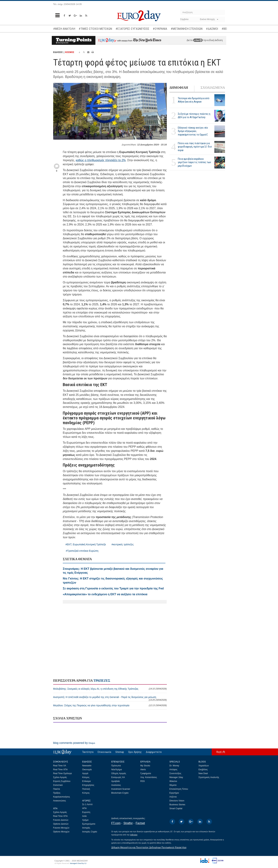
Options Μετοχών (61, 832)
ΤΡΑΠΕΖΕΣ (102, 681)
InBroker (134, 835)
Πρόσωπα (116, 766)
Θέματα (173, 785)
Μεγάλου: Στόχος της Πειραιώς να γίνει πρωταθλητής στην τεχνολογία (110, 705)
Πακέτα (57, 789)
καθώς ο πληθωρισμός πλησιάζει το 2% (101, 160)
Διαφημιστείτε (154, 752)
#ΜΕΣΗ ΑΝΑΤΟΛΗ (64, 29)
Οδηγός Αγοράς (119, 773)
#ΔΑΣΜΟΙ (212, 29)
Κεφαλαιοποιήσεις (62, 797)
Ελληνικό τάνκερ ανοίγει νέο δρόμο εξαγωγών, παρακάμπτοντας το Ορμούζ (193, 131)
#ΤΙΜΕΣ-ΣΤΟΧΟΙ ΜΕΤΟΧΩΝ (95, 29)
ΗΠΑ (84, 808)
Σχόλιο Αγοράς (60, 777)
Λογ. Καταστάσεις (149, 777)
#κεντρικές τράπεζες (123, 544)
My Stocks (145, 766)
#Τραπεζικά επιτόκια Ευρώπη (82, 551)
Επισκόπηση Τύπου (179, 789)
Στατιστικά (58, 785)
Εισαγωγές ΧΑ (118, 777)
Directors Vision (177, 801)
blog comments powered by (74, 743)
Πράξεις (57, 793)
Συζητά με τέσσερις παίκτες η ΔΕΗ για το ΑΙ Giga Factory (194, 116)
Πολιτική (86, 789)
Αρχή (219, 752)
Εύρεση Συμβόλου (62, 781)
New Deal (203, 773)
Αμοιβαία (116, 781)
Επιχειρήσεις (88, 785)
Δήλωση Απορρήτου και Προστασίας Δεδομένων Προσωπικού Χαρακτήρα (149, 847)
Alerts (143, 770)
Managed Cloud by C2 (78, 863)
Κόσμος (86, 777)
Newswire (87, 766)
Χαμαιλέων (204, 766)
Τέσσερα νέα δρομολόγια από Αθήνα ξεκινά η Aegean (194, 100)
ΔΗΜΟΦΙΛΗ (179, 88)
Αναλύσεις (116, 785)
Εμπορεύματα (89, 824)
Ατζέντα (173, 797)
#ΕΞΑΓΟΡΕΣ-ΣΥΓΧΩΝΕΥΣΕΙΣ (132, 29)
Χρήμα (85, 820)
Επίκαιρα (87, 781)
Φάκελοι (173, 781)
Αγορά (85, 773)
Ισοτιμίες (86, 828)
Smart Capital (176, 808)
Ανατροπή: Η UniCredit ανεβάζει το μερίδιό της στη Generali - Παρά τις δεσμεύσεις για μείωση (110, 698)
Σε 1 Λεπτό (87, 804)
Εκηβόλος (203, 770)
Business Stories (177, 805)
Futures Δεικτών (61, 820)
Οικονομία (87, 770)
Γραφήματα (146, 773)
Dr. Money (174, 766)
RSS (143, 781)
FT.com (116, 823)
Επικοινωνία (104, 752)
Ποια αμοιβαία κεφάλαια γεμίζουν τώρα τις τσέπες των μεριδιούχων (194, 162)
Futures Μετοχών (61, 828)
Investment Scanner (121, 789)
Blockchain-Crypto (120, 793)
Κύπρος (86, 793)
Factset (140, 823)
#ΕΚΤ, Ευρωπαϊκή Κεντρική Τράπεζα (86, 544)
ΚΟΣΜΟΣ (70, 52)
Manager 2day (176, 777)
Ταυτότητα (88, 752)
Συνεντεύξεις (175, 773)
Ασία (84, 816)
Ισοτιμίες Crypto (90, 832)
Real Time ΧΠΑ (60, 770)
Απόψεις (173, 770)
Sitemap (120, 752)
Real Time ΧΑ (60, 766)
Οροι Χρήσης (135, 752)
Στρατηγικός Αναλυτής (209, 777)
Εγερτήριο (174, 793)
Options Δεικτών (61, 824)
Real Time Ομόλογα (62, 773)
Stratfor (128, 823)
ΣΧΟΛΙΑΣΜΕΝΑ (213, 88)
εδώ (198, 40)
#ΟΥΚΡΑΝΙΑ (160, 29)
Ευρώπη (86, 812)
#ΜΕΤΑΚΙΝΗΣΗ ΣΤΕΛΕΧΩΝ (187, 29)
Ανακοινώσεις (60, 801)
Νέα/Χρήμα (117, 770)
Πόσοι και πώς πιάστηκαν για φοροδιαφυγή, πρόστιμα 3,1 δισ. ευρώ (195, 147)
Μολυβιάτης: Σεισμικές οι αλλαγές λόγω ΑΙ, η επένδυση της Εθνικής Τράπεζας (110, 689)
